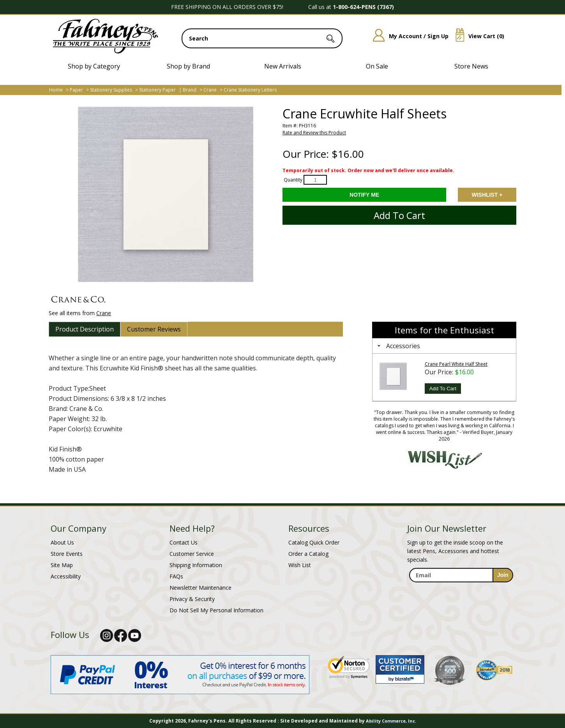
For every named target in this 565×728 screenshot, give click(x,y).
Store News (471, 66)
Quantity (293, 180)
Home (56, 90)
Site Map (62, 565)
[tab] (85, 329)
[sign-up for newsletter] (503, 575)
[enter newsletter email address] (461, 575)
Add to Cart (399, 215)
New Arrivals (283, 66)
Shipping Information (196, 565)
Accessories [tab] (398, 346)
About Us (62, 542)
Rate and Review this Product (314, 133)
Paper (76, 90)
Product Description (85, 329)
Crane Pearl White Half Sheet (456, 364)
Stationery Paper (157, 90)
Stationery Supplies (111, 90)
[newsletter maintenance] (461, 591)
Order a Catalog (308, 554)
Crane (210, 90)
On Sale (377, 66)
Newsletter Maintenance (200, 588)
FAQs (176, 576)
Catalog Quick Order (314, 542)
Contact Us (184, 542)
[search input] (262, 38)
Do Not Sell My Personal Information (216, 610)
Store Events (67, 554)
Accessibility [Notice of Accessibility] (66, 576)
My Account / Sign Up (408, 36)
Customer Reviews (154, 329)
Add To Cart (443, 389)
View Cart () (477, 36)
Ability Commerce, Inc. (391, 721)
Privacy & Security (192, 599)
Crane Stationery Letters (250, 90)
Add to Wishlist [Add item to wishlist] (487, 195)
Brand (190, 90)
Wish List (300, 565)
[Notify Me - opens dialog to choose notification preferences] (364, 195)
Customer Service (192, 554)
